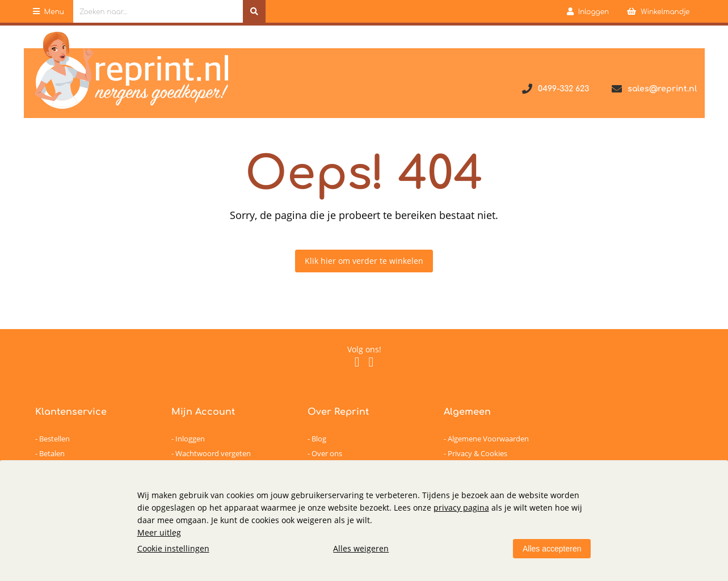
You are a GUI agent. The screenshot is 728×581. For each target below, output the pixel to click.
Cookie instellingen (173, 548)
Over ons (327, 453)
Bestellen (54, 439)
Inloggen (190, 439)
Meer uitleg (159, 532)
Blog (319, 439)
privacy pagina (461, 508)
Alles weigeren (361, 548)
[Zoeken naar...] (254, 11)
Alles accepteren (552, 549)
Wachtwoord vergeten (213, 453)
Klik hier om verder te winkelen (364, 261)
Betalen (52, 453)
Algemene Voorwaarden (488, 439)
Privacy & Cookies (477, 453)
